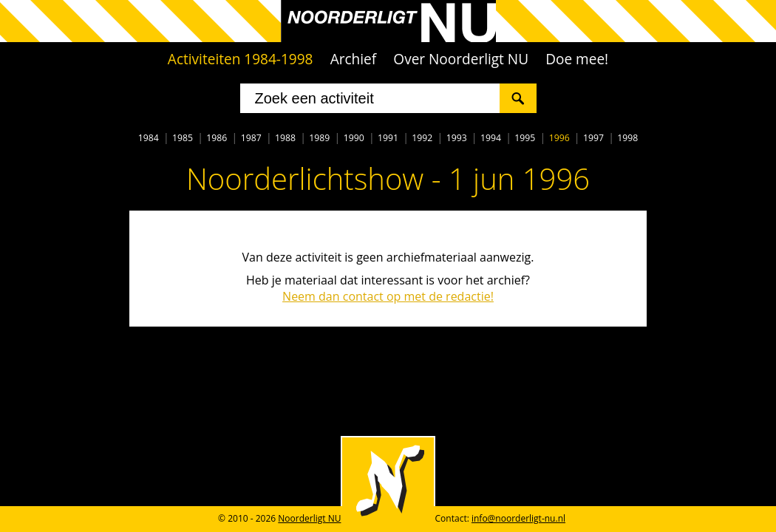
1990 (354, 138)
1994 (491, 138)
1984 (149, 138)
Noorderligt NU (309, 518)
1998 (627, 138)
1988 (285, 138)
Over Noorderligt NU (461, 59)
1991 (388, 138)
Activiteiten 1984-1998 (241, 59)
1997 (593, 138)
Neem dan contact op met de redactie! (388, 296)
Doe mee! (577, 59)
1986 (217, 138)
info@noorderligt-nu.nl (518, 518)
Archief (354, 59)
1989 (319, 138)
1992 (422, 138)
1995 (525, 138)
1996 (559, 138)
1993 (457, 138)
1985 (183, 138)
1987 (251, 138)
